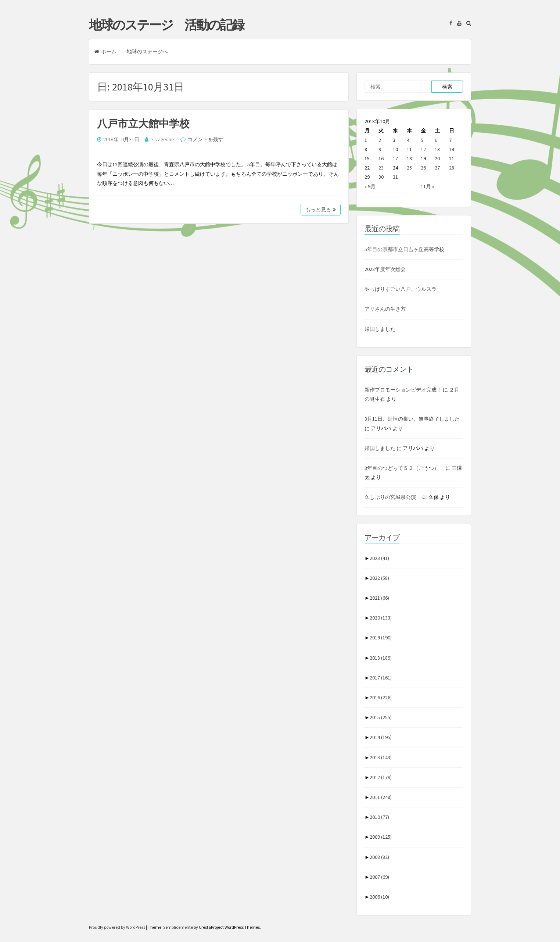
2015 (381, 717)
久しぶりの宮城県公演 (393, 497)
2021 (379, 598)
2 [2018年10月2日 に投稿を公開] (380, 140)
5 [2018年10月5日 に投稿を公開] (422, 140)
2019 (381, 638)
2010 (379, 817)
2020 (381, 618)
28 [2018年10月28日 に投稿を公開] (452, 168)
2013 (381, 757)
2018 (381, 658)
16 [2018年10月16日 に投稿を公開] (381, 158)
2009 (381, 837)
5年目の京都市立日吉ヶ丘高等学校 (404, 249)
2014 (381, 737)
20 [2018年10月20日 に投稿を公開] (437, 158)
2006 (379, 897)
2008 (379, 857)
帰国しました (380, 329)
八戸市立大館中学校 (143, 124)
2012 (381, 777)
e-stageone (162, 139)
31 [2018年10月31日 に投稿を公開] (395, 177)
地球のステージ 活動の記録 (166, 25)
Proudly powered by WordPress (117, 927)
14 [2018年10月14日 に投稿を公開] (452, 149)
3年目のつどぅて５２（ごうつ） (404, 468)
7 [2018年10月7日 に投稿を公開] (450, 140)
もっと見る (321, 210)
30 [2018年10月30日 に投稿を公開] (381, 177)
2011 (381, 797)
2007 (379, 877)
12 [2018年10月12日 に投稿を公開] (423, 149)
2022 (379, 578)
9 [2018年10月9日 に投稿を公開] (380, 149)
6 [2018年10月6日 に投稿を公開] (436, 140)
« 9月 (370, 186)
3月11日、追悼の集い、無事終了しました (412, 419)
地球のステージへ (147, 51)
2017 (381, 678)
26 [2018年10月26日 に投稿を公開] (423, 168)
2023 (379, 558)
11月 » (428, 186)
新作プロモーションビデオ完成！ (403, 390)
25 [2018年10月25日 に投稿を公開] (409, 168)
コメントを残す (205, 139)
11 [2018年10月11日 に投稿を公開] (409, 149)
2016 (381, 697)
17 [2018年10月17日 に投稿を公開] (395, 158)
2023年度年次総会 (385, 269)
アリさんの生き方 (385, 309)
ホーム (105, 51)
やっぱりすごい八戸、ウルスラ (401, 289)
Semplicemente (178, 927)
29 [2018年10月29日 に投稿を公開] (367, 177)
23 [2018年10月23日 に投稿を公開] (381, 168)
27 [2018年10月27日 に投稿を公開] (437, 168)
